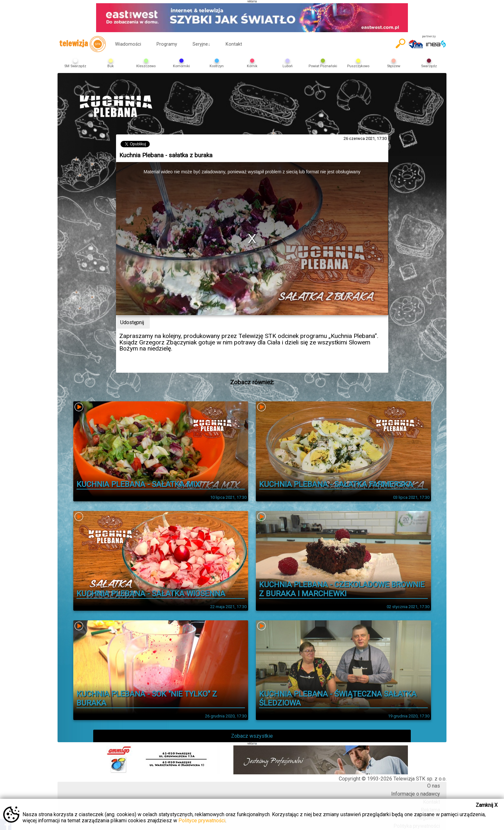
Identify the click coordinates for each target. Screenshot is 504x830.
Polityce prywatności (202, 821)
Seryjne (201, 44)
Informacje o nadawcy (416, 794)
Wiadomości (128, 44)
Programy (167, 44)
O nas (434, 786)
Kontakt (234, 44)
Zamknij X (487, 805)
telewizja (82, 44)
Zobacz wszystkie (252, 736)
